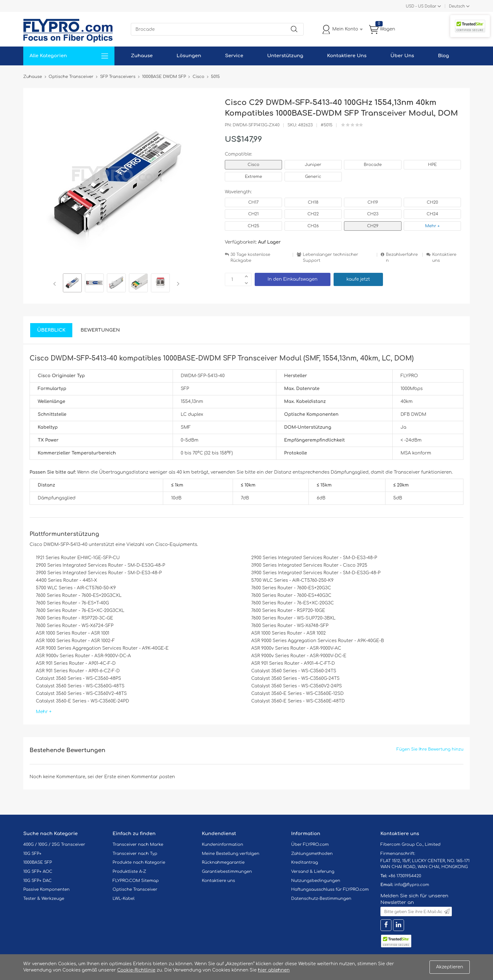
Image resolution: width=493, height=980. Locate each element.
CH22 (313, 214)
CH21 (253, 214)
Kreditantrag (305, 862)
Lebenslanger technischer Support (330, 258)
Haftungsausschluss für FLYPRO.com (330, 889)
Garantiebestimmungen (227, 872)
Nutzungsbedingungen (316, 881)
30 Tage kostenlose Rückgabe (250, 258)
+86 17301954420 (405, 876)
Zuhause (142, 56)
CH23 (373, 214)
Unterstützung (285, 56)
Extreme (254, 177)
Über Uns (402, 56)
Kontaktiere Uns (347, 56)
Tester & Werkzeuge (44, 899)
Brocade (373, 165)
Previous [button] (56, 284)
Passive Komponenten (46, 889)
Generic (313, 177)
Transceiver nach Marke (138, 845)
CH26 (313, 226)
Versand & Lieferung (313, 872)
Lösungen (189, 56)
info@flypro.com (412, 885)
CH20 (432, 202)
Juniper (313, 165)
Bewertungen (100, 330)
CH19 (373, 202)
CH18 (313, 202)
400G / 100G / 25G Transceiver (54, 845)
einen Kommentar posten (146, 777)
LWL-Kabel (124, 899)
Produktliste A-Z (129, 872)
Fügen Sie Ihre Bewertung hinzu (430, 749)
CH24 (432, 214)
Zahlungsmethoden (312, 854)
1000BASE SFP (38, 862)
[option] (72, 284)
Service (234, 56)
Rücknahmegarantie (223, 862)
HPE (432, 165)
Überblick (51, 330)
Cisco (253, 165)
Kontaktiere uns (444, 258)
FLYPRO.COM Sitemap (136, 881)
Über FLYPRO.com (310, 845)
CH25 (254, 226)
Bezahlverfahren (402, 258)
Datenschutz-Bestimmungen (321, 899)
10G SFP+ (32, 854)
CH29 (373, 226)
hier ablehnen (274, 970)
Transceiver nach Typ (135, 854)
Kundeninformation (222, 845)
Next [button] (177, 284)
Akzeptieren (450, 967)
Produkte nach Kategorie (139, 862)
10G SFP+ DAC (37, 881)
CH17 (253, 202)
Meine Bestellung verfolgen (231, 854)
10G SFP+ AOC (38, 872)
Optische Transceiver (135, 889)
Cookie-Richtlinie (136, 970)
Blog (443, 56)
